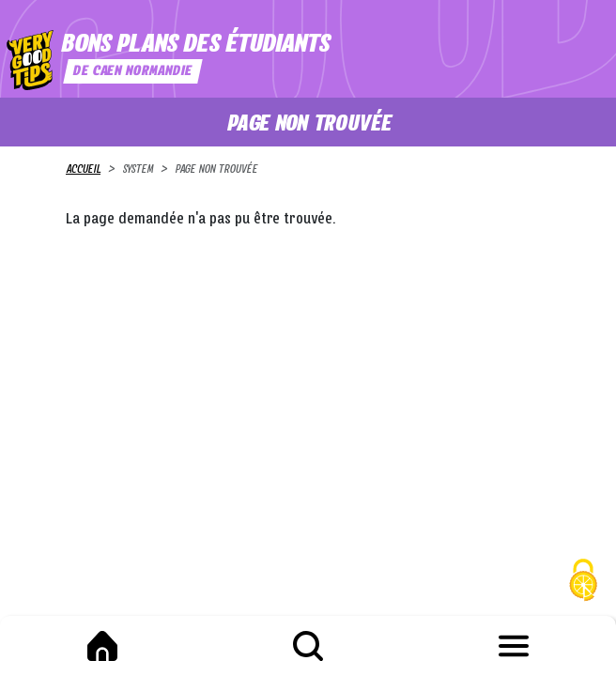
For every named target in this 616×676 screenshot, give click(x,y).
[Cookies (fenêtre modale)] (583, 583)
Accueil (83, 170)
